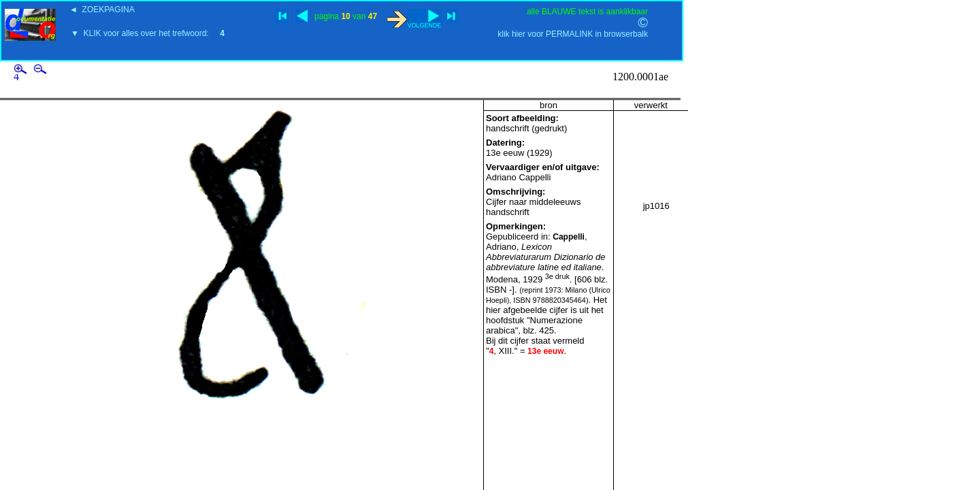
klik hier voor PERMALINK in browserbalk (573, 34)
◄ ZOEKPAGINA (102, 10)
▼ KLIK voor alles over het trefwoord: (148, 33)
